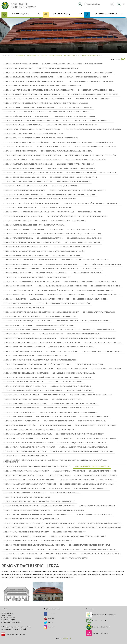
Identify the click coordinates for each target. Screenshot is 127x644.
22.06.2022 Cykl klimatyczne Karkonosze (50, 299)
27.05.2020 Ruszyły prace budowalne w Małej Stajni (84, 447)
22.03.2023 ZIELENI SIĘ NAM (89, 212)
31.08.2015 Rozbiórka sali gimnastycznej (23, 554)
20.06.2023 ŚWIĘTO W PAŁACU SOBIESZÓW (75, 164)
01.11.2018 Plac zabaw (60, 488)
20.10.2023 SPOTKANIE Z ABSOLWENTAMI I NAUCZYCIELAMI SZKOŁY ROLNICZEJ (37, 99)
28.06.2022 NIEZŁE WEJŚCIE (15, 299)
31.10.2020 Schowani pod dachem (55, 425)
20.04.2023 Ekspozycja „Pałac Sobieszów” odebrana (71, 194)
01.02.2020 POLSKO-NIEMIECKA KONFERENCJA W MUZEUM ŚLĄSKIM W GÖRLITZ (37, 466)
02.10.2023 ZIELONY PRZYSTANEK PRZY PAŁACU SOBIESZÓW (29, 107)
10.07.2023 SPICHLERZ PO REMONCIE (46, 160)
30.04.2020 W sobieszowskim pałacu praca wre (25, 456)
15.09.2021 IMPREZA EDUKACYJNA (89, 364)
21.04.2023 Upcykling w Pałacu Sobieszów (23, 194)
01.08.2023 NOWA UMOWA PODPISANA (54, 147)
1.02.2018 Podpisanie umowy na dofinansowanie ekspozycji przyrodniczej (39, 506)
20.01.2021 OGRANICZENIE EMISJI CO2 (19, 334)
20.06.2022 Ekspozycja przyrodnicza (90, 299)
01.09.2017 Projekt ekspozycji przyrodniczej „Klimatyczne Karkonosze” (38, 514)
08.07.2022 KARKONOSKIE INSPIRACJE (104, 295)
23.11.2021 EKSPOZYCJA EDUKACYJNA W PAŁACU (24, 347)
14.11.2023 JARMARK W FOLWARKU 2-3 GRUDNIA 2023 (91, 81)
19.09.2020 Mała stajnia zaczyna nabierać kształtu (28, 434)
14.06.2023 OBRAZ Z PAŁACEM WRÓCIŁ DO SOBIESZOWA (71, 168)
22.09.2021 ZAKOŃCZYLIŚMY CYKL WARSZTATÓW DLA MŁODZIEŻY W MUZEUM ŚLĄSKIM (40, 360)
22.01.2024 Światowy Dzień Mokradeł (21, 64)
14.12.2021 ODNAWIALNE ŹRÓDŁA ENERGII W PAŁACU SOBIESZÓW (88, 338)
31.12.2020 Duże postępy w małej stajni (22, 421)
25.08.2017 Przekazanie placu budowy (94, 514)
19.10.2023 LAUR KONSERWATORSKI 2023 (92, 99)
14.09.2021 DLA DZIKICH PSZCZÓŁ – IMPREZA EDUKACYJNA (28, 369)
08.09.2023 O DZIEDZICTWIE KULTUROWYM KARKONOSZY (87, 120)
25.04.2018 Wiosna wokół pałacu (66, 493)
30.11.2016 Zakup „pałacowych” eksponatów (25, 536)
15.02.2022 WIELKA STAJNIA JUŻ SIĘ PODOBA (55, 325)
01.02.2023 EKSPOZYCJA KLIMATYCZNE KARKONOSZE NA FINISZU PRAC (34, 229)
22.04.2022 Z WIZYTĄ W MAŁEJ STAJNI (99, 312)
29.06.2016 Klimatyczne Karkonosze (20, 541)
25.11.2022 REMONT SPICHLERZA (67, 255)
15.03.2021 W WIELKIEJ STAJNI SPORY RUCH (22, 408)
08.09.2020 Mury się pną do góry (18, 438)
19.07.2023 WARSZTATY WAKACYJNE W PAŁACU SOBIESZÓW (67, 151)
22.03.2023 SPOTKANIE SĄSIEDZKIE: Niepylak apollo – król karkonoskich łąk (39, 212)
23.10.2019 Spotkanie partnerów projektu (24, 475)
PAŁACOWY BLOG (70, 55)
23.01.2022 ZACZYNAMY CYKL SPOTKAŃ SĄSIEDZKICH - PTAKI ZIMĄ (73, 234)
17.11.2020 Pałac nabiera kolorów (20, 425)
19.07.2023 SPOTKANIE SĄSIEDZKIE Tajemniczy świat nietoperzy (32, 155)
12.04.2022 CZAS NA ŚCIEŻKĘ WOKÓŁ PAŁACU (23, 316)
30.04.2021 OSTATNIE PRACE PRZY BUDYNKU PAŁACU (26, 399)
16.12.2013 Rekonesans (45, 558)
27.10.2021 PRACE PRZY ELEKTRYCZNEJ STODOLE (102, 351)
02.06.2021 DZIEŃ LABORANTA (79, 390)
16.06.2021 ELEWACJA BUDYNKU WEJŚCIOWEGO (71, 386)
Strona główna (20, 55)
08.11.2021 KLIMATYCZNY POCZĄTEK (62, 351)
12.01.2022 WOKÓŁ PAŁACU (51, 334)
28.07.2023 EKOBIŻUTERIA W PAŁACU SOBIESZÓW (95, 147)
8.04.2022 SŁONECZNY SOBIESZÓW (61, 316)
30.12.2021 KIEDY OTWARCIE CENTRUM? (84, 334)
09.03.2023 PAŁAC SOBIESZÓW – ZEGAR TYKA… (23, 216)
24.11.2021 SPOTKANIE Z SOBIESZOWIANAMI (103, 342)
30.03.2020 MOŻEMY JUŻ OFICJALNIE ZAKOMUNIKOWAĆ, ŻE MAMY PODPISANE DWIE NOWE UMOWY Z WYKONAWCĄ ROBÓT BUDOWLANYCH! (56, 461)
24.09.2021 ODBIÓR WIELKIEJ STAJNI (53, 355)
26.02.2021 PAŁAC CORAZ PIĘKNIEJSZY (20, 412)
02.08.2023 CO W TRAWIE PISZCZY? (18, 147)
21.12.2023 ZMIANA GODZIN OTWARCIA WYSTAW (57, 68)
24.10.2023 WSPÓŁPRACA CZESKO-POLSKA (96, 90)
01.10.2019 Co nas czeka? (59, 475)
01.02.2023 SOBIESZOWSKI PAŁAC (82, 229)
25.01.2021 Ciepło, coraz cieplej (94, 416)
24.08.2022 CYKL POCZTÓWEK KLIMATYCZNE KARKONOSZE (62, 286)
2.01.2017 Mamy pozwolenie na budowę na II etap (26, 532)
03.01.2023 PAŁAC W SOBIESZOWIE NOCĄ (84, 238)
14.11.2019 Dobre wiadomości (103, 471)
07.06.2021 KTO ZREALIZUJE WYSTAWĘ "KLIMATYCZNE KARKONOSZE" (33, 390)
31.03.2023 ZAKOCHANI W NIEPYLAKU (56, 207)
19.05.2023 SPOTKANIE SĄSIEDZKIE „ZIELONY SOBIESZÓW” (28, 181)
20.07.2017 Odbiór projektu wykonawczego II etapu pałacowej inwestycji (39, 523)
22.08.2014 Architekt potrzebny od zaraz (101, 554)
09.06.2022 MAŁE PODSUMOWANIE (18, 303)
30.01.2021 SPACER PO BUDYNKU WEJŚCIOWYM (56, 416)
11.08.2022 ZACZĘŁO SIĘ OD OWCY (18, 290)
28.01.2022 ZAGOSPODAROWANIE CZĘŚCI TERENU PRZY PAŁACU (87, 329)
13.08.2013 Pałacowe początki (74, 558)
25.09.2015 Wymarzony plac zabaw (100, 549)
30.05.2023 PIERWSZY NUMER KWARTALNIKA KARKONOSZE (91, 173)
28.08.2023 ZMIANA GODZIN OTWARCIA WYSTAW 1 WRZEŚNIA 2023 (93, 129)
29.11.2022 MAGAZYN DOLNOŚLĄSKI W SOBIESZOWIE (26, 255)
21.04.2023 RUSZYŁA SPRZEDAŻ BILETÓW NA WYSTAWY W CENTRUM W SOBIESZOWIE (40, 199)
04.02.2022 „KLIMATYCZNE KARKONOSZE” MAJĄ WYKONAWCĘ (30, 329)
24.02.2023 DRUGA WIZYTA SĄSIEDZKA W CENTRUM (25, 221)
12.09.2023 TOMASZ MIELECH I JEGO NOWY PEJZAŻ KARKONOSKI (31, 120)
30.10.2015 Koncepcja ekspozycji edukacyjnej (59, 549)
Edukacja (44, 55)
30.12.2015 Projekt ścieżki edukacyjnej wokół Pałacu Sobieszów (34, 545)
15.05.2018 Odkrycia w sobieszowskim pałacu (25, 493)
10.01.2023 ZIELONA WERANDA (50, 238)
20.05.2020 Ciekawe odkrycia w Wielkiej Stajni (25, 451)
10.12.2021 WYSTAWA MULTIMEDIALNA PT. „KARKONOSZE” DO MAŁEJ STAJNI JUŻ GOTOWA (42, 342)
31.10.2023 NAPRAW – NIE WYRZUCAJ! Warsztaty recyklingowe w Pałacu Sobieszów (42, 86)
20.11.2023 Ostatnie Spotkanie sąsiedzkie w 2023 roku (83, 77)
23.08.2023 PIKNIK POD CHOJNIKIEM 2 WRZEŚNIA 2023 (26, 142)
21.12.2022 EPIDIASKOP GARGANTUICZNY (83, 242)
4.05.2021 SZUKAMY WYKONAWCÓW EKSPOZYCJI (91, 395)
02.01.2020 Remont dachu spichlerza (89, 55)
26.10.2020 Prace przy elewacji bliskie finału (96, 425)
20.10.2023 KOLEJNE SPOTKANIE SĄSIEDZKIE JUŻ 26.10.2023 (93, 94)
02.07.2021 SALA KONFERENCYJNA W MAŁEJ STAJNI (25, 386)
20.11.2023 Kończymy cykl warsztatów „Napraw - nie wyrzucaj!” (34, 81)
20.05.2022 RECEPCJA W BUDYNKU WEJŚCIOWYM (24, 308)
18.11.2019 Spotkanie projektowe (69, 471)
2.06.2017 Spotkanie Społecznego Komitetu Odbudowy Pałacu (33, 527)
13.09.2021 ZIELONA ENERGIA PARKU (72, 369)
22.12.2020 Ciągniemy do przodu (59, 421)
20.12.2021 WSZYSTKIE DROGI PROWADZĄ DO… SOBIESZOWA (30, 338)
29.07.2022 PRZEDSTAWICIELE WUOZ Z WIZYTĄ (23, 295)
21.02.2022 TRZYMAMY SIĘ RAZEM (18, 325)
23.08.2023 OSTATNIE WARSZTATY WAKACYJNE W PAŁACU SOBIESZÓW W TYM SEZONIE (41, 138)
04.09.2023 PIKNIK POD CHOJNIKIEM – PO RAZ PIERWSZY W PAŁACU (32, 129)
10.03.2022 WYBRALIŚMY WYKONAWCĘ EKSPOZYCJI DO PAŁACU (83, 321)
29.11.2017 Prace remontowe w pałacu (97, 506)
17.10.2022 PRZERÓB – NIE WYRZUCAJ (87, 273)
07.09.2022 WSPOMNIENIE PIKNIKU (18, 286)
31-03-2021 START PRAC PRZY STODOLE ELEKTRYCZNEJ (74, 403)
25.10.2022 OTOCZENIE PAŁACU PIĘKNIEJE (21, 268)
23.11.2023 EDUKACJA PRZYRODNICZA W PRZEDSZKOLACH (29, 77)
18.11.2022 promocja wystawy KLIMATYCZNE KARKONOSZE (30, 260)
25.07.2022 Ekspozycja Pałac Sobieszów (66, 295)
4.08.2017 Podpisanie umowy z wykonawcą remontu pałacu (32, 519)
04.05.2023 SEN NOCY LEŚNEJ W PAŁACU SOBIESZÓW (26, 186)
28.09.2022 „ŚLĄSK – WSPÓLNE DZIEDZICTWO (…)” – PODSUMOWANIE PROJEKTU (37, 277)
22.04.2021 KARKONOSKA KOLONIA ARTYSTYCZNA (25, 403)
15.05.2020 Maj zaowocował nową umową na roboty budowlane (82, 451)
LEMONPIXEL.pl (66, 638)
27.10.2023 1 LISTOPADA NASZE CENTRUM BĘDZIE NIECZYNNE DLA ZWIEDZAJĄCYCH (39, 90)
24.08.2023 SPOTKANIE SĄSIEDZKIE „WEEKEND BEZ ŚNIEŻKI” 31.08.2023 (33, 133)
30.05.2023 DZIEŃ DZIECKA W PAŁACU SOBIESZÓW (25, 177)
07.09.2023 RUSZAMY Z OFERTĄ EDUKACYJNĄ (23, 125)
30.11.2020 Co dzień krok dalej (92, 421)
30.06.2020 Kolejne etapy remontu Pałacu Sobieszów (28, 443)
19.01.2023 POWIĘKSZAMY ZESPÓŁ (18, 238)
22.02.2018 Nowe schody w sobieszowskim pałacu (27, 497)
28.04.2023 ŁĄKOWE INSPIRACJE (66, 186)
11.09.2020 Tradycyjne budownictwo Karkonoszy (80, 434)
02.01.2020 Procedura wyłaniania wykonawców (26, 471)
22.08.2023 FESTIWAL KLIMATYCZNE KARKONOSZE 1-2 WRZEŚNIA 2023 (83, 142)
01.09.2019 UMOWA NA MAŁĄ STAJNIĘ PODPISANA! (96, 475)
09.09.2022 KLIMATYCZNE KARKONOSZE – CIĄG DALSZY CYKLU (90, 281)
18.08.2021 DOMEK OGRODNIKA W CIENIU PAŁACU (74, 373)
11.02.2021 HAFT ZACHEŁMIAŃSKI (18, 416)
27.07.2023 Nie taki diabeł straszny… (20, 151)
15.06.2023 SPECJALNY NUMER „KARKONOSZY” (23, 168)
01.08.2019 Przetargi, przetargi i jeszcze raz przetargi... (30, 480)
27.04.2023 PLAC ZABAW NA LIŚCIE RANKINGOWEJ (25, 190)
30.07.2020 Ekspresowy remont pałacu (55, 438)
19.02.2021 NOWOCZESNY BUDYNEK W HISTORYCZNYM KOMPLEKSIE (69, 412)
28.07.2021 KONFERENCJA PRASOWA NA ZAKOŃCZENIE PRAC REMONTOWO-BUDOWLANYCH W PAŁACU (47, 377)
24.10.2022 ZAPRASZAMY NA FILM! (18, 273)
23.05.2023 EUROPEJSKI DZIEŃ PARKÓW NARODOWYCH (73, 177)
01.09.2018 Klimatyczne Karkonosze (91, 488)
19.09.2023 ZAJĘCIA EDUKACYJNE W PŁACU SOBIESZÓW (27, 116)
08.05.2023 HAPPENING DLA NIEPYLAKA (73, 181)
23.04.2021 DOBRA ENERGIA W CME (67, 399)
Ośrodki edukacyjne (56, 55)
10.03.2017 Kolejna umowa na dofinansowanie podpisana (94, 527)
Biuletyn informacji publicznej (13, 634)
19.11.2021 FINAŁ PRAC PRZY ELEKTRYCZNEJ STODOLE (72, 347)
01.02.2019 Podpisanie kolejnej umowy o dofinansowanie (87, 484)
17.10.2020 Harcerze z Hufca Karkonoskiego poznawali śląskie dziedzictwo (40, 430)
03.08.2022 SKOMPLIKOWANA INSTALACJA (95, 290)
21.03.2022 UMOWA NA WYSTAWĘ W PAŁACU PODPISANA (28, 321)
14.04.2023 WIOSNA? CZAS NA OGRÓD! (20, 207)
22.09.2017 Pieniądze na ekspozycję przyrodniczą (27, 510)
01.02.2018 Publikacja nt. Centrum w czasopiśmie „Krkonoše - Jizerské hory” (39, 501)
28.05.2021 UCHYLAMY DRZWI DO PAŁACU (21, 395)
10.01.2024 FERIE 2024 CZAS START (18, 68)
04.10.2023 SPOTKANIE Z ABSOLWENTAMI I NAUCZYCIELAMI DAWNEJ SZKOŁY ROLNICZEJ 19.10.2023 (46, 103)
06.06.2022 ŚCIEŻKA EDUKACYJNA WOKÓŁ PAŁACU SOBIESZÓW (63, 303)
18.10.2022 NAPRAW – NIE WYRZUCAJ (52, 273)
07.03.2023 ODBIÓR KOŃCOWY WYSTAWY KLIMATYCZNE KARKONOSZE (77, 216)
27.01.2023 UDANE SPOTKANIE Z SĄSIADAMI (22, 234)
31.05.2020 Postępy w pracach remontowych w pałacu (29, 447)
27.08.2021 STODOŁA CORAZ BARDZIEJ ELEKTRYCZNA (26, 373)
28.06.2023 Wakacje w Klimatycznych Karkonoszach (28, 164)
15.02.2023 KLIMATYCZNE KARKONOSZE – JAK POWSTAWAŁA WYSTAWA (34, 225)
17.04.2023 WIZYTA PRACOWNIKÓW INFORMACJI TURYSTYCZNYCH (92, 203)
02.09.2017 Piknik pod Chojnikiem (69, 510)
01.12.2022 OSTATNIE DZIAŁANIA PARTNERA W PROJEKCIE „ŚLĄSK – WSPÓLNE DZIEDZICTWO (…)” (44, 251)
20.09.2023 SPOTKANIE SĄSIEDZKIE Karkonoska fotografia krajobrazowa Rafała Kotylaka (46, 112)
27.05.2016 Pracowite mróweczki (57, 541)
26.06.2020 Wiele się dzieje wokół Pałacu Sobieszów (82, 443)
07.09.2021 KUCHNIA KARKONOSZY (106, 369)
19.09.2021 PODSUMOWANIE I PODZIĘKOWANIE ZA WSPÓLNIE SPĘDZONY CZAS (37, 364)
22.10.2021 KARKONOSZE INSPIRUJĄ (19, 355)
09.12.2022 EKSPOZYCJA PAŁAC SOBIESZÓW (73, 247)
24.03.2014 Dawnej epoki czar (17, 558)
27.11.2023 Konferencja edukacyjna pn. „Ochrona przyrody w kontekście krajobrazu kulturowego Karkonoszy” (58, 72)
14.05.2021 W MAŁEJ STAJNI (54, 395)
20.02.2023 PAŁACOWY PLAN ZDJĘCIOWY (68, 221)
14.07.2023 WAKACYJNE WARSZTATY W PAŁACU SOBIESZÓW (91, 155)
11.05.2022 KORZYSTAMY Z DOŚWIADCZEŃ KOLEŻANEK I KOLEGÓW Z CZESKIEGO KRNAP (41, 312)
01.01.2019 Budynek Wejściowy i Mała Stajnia (24, 488)
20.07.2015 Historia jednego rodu (61, 554)
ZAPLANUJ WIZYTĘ (33, 55)
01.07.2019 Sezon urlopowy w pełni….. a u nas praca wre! (87, 480)
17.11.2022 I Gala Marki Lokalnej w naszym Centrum (85, 260)
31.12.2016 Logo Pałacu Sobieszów (69, 532)
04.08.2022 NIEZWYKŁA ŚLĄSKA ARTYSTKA (55, 290)
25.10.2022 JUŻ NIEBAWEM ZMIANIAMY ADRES (102, 264)
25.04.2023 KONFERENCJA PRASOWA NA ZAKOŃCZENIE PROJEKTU (78, 190)
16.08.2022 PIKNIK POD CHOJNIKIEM (106, 286)
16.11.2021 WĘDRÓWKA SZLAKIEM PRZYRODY (23, 351)
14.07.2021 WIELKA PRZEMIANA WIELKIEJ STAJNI (24, 382)
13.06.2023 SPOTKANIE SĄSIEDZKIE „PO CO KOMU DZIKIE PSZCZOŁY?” (33, 173)
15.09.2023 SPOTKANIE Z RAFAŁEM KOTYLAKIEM (75, 116)
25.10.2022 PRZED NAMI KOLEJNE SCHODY (61, 268)
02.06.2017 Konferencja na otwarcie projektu (100, 523)
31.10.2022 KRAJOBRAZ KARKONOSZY (62, 264)
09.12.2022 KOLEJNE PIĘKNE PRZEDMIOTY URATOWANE (27, 247)
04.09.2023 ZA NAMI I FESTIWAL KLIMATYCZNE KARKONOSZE (71, 125)
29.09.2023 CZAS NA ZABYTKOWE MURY (75, 107)
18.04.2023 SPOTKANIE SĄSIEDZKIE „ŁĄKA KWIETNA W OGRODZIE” (31, 203)
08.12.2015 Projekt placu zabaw (18, 549)
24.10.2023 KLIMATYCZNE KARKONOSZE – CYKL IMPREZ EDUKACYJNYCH (34, 94)
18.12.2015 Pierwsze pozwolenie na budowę (90, 545)
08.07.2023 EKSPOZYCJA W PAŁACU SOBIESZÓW (86, 160)
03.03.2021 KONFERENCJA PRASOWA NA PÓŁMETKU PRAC (69, 408)
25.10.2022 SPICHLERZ (92, 268)
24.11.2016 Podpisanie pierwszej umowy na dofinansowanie (78, 536)
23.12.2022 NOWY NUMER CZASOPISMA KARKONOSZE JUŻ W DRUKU (32, 242)
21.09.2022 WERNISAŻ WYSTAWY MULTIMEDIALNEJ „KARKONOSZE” (32, 281)
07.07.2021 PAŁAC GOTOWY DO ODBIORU (66, 382)
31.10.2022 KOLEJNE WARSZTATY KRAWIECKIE (23, 264)
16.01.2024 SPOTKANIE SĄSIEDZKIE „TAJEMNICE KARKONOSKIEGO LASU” (73, 64)
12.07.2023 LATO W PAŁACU (15, 160)
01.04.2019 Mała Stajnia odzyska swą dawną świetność (30, 484)
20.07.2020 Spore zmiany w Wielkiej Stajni (96, 438)
